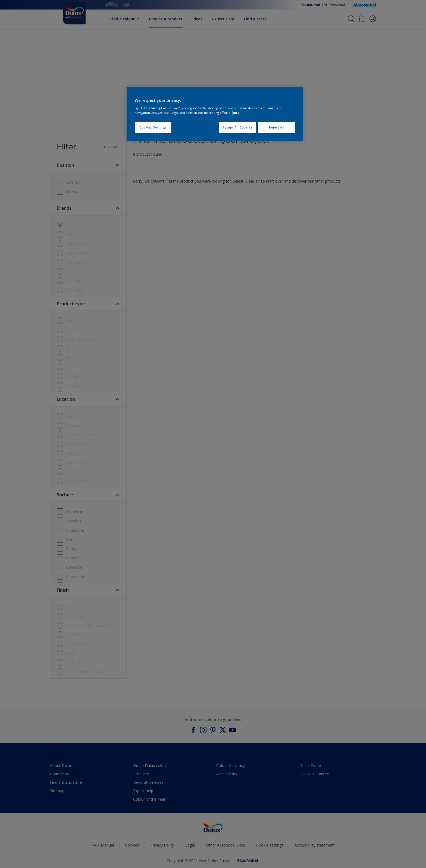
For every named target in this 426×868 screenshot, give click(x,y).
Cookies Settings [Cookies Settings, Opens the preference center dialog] (153, 127)
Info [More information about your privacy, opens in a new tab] (236, 113)
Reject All (277, 127)
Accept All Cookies (237, 127)
